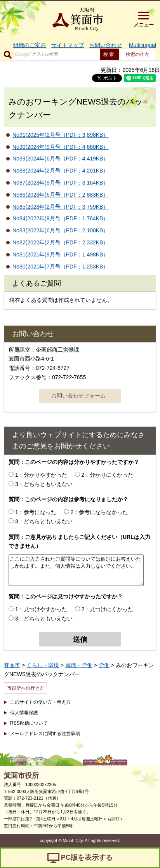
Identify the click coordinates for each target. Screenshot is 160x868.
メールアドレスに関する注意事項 (45, 734)
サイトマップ (68, 45)
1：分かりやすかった (41, 475)
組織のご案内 (30, 45)
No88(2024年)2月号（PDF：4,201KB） (60, 171)
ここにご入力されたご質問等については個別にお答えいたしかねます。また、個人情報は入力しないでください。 (76, 570)
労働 (104, 665)
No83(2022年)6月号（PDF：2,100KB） (60, 230)
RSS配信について (29, 723)
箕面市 (12, 665)
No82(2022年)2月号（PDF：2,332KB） (60, 242)
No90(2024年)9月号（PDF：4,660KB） (60, 147)
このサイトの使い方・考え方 (40, 702)
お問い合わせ (106, 45)
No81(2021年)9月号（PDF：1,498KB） (60, 254)
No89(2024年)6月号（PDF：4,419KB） (60, 159)
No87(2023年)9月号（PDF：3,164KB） (60, 183)
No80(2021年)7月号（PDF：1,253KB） (60, 267)
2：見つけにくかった (108, 609)
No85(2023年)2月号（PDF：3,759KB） (60, 207)
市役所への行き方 (26, 688)
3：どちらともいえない (44, 484)
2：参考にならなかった (99, 512)
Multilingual (143, 45)
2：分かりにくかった (108, 475)
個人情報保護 (24, 713)
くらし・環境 (43, 665)
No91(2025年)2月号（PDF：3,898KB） (60, 135)
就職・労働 (79, 665)
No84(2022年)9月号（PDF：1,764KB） (60, 218)
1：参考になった (36, 512)
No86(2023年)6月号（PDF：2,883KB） (60, 195)
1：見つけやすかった (41, 609)
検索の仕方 (137, 54)
